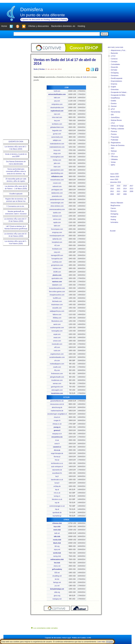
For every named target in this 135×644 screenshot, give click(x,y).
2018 (125, 186)
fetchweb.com (57, 301)
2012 (112, 191)
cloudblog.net (57, 576)
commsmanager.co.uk (57, 506)
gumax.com (57, 134)
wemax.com (57, 383)
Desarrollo (114, 67)
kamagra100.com (57, 255)
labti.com (57, 226)
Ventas (42, 69)
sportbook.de (57, 513)
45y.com (57, 370)
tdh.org (57, 546)
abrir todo (111, 47)
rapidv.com (57, 222)
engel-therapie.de (57, 453)
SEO (113, 148)
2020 (112, 186)
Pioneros (114, 131)
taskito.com (57, 213)
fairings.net (57, 582)
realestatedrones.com (57, 147)
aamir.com (57, 324)
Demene (114, 211)
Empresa (114, 84)
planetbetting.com (57, 173)
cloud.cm (57, 417)
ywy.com (57, 101)
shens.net (57, 566)
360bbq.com (57, 318)
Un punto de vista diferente (43, 15)
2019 (119, 186)
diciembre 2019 (116, 182)
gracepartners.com (57, 170)
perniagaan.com (57, 190)
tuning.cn (57, 496)
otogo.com (57, 154)
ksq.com (57, 121)
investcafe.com (57, 344)
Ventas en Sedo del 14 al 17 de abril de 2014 (65, 62)
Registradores (116, 143)
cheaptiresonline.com (57, 295)
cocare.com (57, 183)
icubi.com (57, 351)
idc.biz (57, 579)
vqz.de (57, 503)
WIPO (113, 165)
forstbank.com (57, 249)
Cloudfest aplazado (16, 194)
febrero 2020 (115, 177)
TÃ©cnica (114, 157)
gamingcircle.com (57, 387)
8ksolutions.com (57, 321)
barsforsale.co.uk (57, 480)
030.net (57, 573)
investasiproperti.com (57, 236)
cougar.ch (57, 420)
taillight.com (57, 140)
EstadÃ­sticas (115, 98)
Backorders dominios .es (63, 26)
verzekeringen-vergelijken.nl (57, 414)
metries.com (57, 268)
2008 (112, 194)
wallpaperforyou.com (57, 311)
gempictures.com (57, 265)
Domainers (115, 76)
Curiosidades (115, 64)
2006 (125, 194)
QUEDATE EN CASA (16, 142)
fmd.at (57, 460)
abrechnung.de (57, 407)
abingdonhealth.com (57, 377)
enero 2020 (114, 179)
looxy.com (57, 150)
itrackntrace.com (57, 305)
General (114, 106)
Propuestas (115, 137)
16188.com (57, 272)
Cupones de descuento (53, 638)
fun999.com (57, 298)
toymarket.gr (57, 516)
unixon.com (57, 341)
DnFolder (114, 70)
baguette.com (57, 131)
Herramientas (116, 112)
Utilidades (114, 159)
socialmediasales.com (57, 357)
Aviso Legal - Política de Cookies (74, 638)
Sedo (36, 69)
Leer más (101, 642)
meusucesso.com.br (57, 404)
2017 (131, 186)
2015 (119, 189)
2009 (131, 191)
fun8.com (57, 91)
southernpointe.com (57, 328)
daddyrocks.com (57, 193)
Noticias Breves (116, 120)
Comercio (114, 59)
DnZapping (115, 73)
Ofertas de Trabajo (117, 126)
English (113, 87)
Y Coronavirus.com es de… (16, 206)
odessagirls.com (57, 390)
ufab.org (57, 592)
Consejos (114, 62)
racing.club (57, 556)
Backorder (114, 53)
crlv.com (57, 361)
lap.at (57, 490)
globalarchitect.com (57, 127)
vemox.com (57, 219)
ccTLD (113, 56)
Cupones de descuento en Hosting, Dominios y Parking (44, 20)
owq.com (57, 252)
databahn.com (57, 285)
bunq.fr (57, 483)
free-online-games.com (57, 292)
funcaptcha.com (57, 259)
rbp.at (57, 509)
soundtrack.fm (57, 473)
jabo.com (57, 163)
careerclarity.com (57, 137)
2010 (125, 191)
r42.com (57, 245)
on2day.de (57, 486)
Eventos (114, 104)
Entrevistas (115, 90)
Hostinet (113, 217)
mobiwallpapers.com (57, 364)
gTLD (113, 109)
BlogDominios (115, 206)
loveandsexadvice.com (57, 288)
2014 (125, 189)
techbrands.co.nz (57, 463)
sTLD (113, 154)
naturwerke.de (57, 470)
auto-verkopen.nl (57, 467)
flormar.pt (57, 457)
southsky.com (57, 262)
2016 (112, 189)
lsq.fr (57, 476)
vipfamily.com (57, 239)
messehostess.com (57, 180)
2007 (119, 194)
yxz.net (57, 586)
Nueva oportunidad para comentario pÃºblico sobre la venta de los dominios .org (16, 171)
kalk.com (57, 98)
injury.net (57, 550)
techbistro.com (57, 124)
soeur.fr (57, 444)
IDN (112, 115)
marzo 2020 (114, 174)
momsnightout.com (57, 157)
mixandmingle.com (57, 203)
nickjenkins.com (57, 104)
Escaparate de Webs (118, 95)
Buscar (104, 34)
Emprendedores (116, 81)
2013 (131, 189)
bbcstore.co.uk (57, 499)
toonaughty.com (57, 331)
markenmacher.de (57, 411)
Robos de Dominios (118, 145)
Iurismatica (114, 222)
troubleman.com (57, 380)
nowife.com (57, 367)
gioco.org (57, 596)
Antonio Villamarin (117, 203)
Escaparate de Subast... (119, 92)
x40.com (57, 347)
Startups (114, 151)
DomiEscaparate (117, 78)
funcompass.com (57, 229)
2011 (119, 191)
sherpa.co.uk (57, 424)
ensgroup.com (57, 232)
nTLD (113, 123)
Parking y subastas (118, 129)
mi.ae (57, 440)
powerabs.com (57, 196)
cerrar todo (119, 47)
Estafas (113, 101)
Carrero (113, 208)
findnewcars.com (57, 374)
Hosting (113, 220)
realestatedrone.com (57, 144)
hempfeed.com (57, 242)
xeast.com (57, 338)
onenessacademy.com (57, 209)
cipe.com (57, 114)
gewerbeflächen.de (57, 401)
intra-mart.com (57, 117)
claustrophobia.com (57, 108)
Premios (114, 134)
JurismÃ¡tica (115, 117)
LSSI (89, 638)
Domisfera (32, 9)
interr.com (57, 167)
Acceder (113, 231)
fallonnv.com (57, 315)
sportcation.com (57, 278)
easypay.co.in (57, 434)
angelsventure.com (57, 354)
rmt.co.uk (57, 493)
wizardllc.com (57, 308)
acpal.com (57, 334)
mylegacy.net (57, 599)
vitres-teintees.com (57, 206)
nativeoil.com (57, 186)
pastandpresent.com (57, 199)
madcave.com (57, 216)
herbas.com (57, 160)
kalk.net (57, 533)
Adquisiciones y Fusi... (119, 50)
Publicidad (114, 140)
